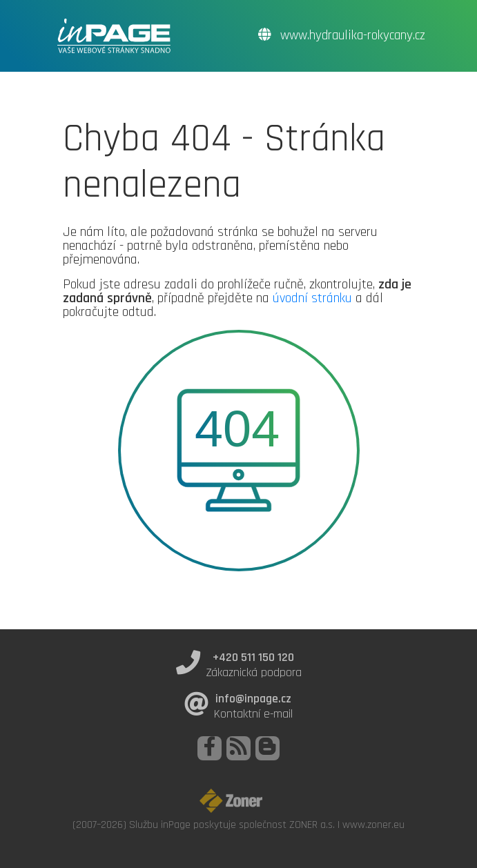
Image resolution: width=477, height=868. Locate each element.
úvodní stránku (312, 298)
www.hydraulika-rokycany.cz (342, 36)
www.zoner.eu (373, 825)
